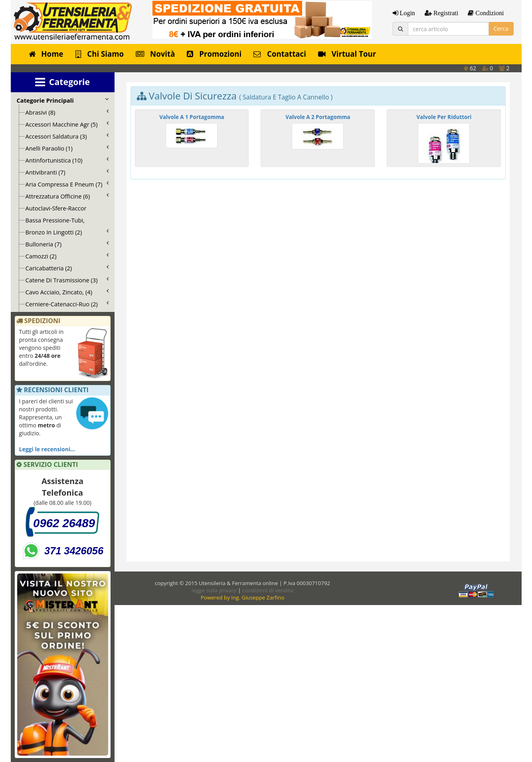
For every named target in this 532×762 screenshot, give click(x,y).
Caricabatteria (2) (67, 268)
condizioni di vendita (268, 590)
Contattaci (280, 54)
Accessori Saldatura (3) (67, 136)
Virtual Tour (347, 54)
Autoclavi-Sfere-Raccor (56, 208)
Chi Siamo (100, 54)
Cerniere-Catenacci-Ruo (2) (67, 304)
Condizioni (489, 13)
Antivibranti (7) (67, 172)
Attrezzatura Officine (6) (67, 196)
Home (46, 54)
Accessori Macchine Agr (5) (67, 124)
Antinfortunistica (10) (67, 160)
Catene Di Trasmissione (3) (67, 280)
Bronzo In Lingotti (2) (67, 232)
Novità (155, 54)
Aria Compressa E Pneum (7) (67, 184)
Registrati (445, 13)
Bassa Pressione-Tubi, (55, 220)
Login (407, 13)
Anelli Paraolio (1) (67, 148)
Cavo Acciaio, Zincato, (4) (67, 292)
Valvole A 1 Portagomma (192, 117)
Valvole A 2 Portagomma (318, 117)
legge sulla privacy (214, 590)
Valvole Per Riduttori (444, 117)
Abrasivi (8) (67, 112)
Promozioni (214, 54)
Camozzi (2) (67, 256)
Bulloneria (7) (67, 244)
